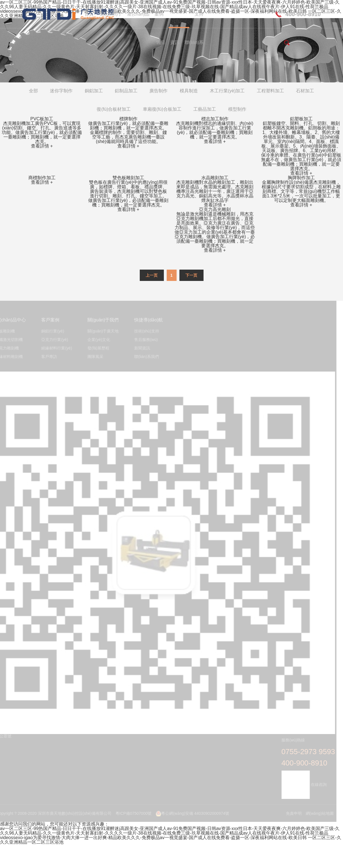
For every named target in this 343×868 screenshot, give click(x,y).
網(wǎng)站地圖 (318, 813)
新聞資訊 (140, 348)
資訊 (175, 42)
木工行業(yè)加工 (227, 91)
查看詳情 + (42, 146)
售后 (160, 42)
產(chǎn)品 (138, 14)
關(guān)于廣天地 (101, 331)
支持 (199, 14)
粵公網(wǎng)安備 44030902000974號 (190, 813)
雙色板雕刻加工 (128, 178)
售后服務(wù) (144, 340)
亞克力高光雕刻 (215, 209)
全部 (33, 91)
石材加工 (305, 91)
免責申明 (292, 813)
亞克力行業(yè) (53, 340)
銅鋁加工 (94, 91)
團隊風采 (94, 357)
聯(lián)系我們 (145, 357)
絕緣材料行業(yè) (55, 348)
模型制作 (237, 109)
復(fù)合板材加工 (114, 109)
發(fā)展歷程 (97, 348)
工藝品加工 (205, 109)
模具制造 (189, 91)
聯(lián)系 (194, 42)
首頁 (89, 14)
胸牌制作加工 (301, 178)
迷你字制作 (61, 91)
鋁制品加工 (126, 91)
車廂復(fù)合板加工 (162, 109)
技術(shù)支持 (145, 331)
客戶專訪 (47, 357)
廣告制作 (158, 91)
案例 (159, 14)
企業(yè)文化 (97, 340)
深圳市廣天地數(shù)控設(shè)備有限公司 (49, 14)
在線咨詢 (302, 784)
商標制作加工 (42, 178)
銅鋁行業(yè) (51, 331)
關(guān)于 (111, 14)
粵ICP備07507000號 (132, 813)
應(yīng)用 (179, 14)
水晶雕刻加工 (215, 178)
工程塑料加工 (270, 91)
